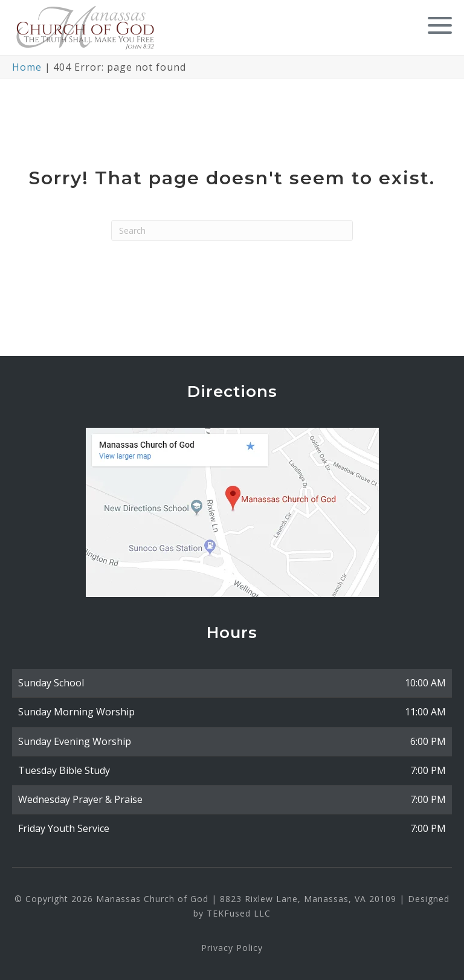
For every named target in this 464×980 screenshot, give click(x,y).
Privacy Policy (232, 948)
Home (27, 67)
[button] (437, 26)
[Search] (232, 230)
